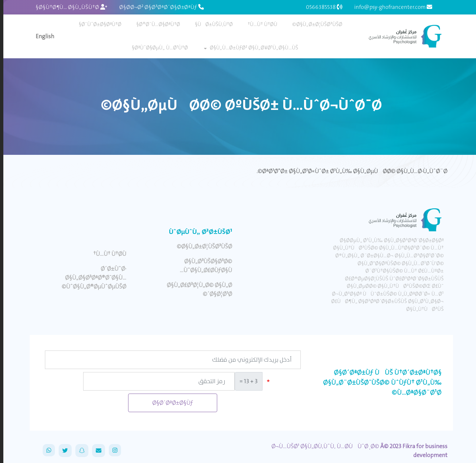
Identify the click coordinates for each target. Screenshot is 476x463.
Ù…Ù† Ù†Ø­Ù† (259, 24)
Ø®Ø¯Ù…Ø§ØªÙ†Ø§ (155, 24)
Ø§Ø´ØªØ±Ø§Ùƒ (169, 403)
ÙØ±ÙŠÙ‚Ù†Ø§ (211, 24)
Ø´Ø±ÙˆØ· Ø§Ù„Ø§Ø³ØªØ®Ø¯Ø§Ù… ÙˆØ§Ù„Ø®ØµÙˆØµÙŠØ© (91, 278)
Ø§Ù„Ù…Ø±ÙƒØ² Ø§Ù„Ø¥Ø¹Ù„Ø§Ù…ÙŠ (251, 48)
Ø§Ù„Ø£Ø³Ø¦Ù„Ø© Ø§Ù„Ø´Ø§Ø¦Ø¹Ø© (196, 289)
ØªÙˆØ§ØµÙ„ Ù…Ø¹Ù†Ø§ (157, 48)
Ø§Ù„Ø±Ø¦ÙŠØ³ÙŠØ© (314, 24)
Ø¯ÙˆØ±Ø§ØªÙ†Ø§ (97, 24)
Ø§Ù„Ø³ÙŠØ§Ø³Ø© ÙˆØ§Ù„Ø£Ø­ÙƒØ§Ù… (203, 266)
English (42, 36)
